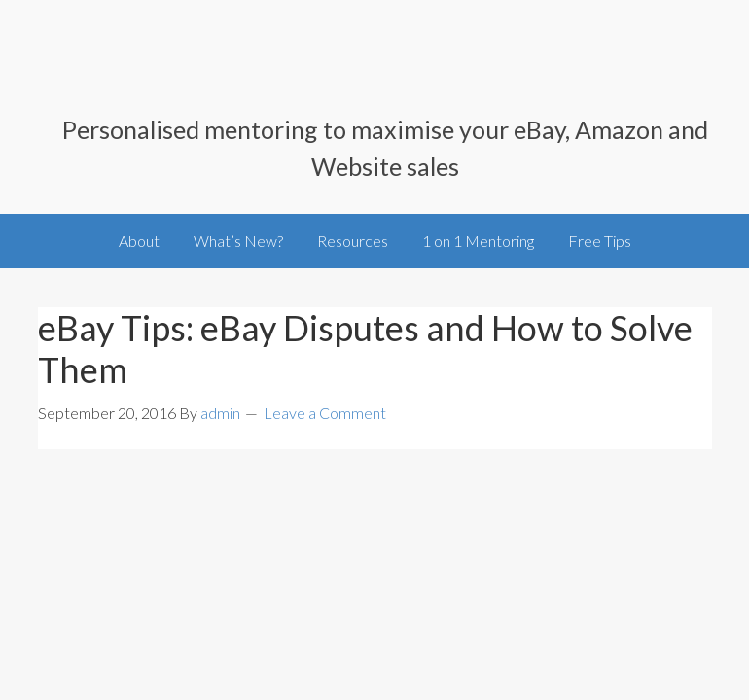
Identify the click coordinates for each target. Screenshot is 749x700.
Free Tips (600, 241)
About (139, 241)
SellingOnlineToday (121, 70)
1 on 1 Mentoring (478, 241)
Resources (353, 241)
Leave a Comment (325, 413)
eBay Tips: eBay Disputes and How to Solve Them (365, 349)
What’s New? (238, 241)
